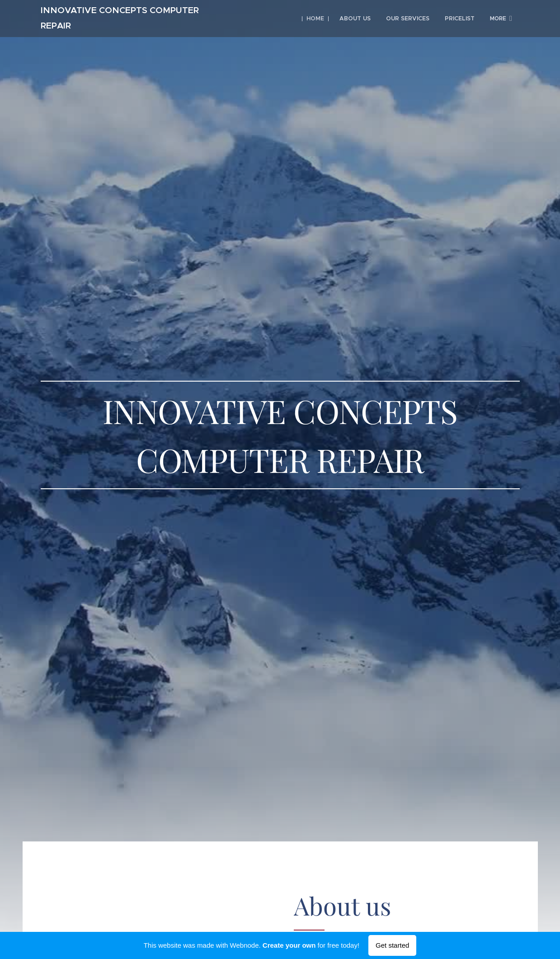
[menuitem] (320, 19)
